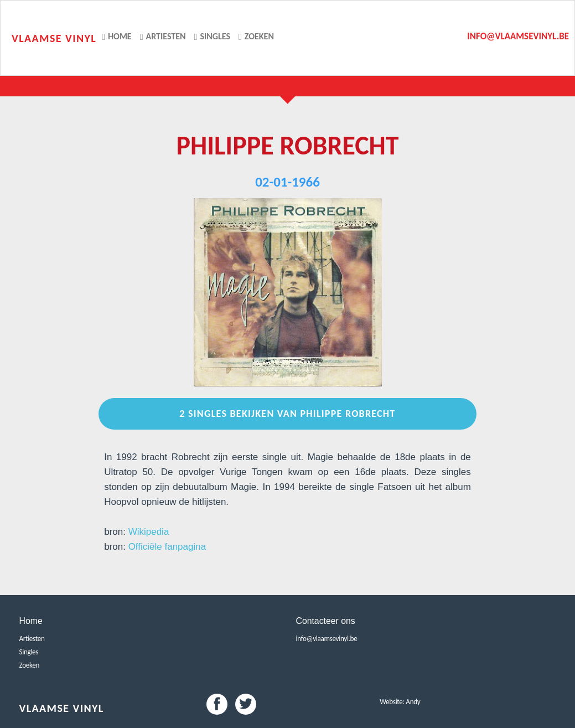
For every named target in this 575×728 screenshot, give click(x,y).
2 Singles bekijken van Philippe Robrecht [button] (287, 414)
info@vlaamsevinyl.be (518, 36)
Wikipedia (149, 532)
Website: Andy (400, 702)
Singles (212, 36)
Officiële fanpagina (167, 547)
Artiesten (163, 36)
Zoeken (256, 36)
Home (117, 36)
